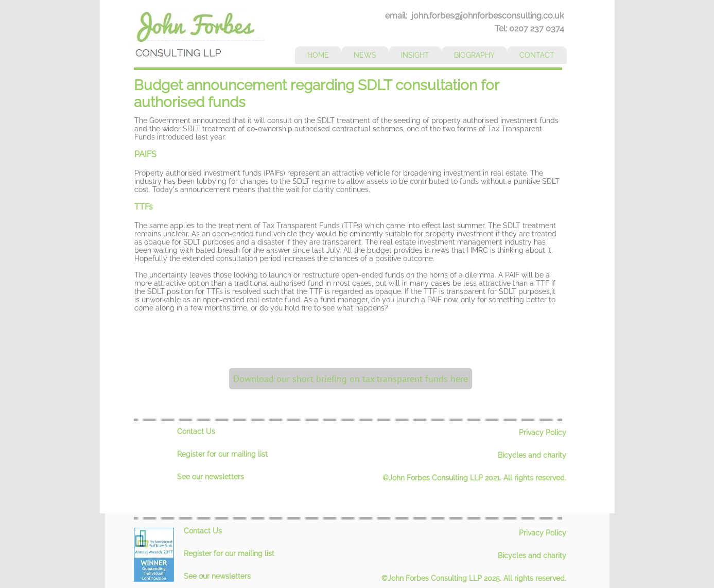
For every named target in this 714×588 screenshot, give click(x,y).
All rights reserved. (535, 478)
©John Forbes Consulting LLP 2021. (443, 478)
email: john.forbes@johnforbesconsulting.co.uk (474, 16)
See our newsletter (209, 477)
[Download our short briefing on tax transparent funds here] (351, 379)
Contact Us (196, 431)
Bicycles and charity (532, 455)
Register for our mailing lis (221, 454)
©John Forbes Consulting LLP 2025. (442, 578)
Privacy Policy (543, 433)
